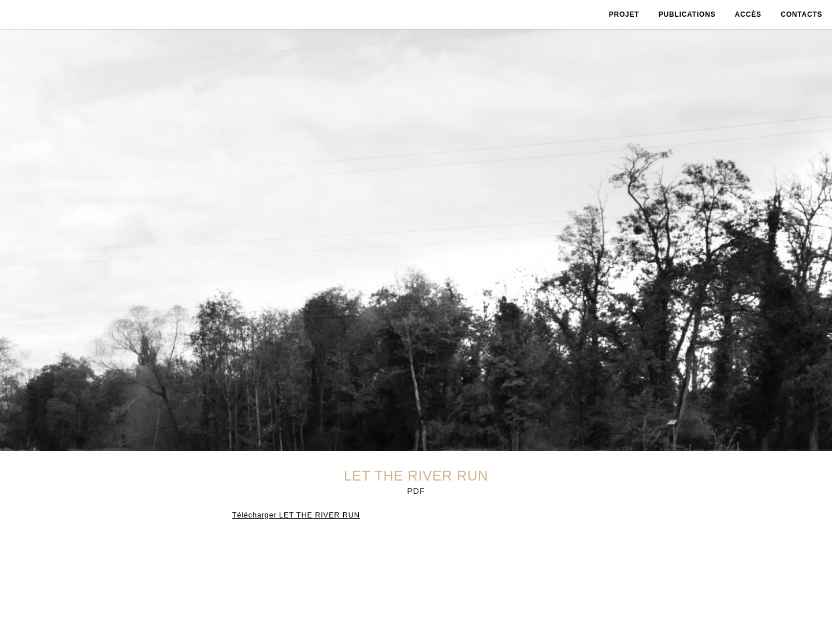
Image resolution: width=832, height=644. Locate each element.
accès (748, 14)
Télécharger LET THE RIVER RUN (296, 515)
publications (687, 14)
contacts (801, 14)
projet (624, 14)
